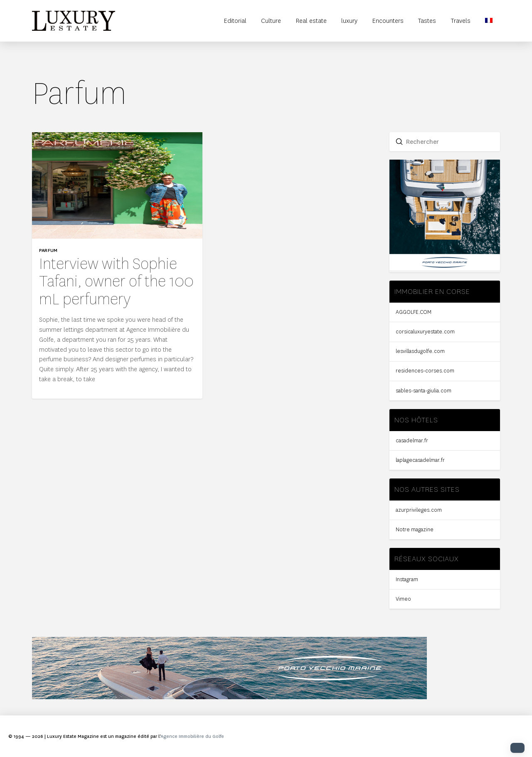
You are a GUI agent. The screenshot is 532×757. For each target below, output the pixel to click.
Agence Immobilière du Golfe (192, 736)
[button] (517, 748)
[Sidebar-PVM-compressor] (445, 268)
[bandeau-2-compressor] (229, 697)
